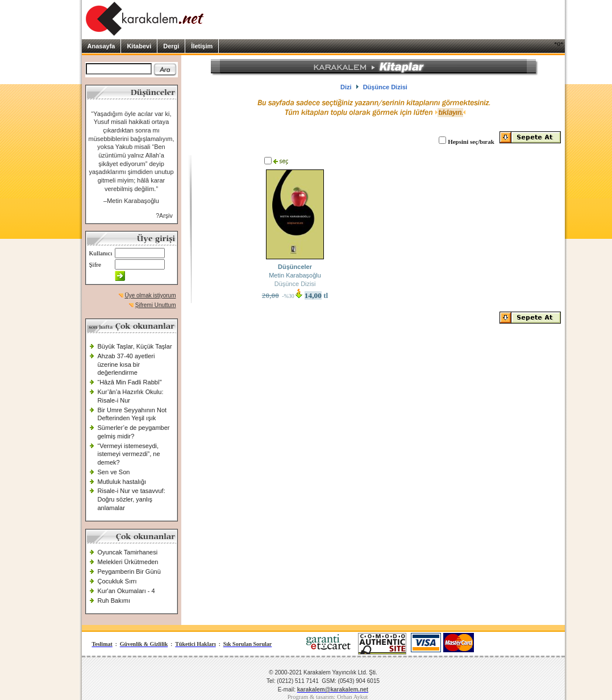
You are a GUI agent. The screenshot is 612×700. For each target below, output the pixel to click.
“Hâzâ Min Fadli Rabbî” (130, 382)
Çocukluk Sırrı (117, 581)
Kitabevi (139, 46)
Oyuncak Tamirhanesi (128, 552)
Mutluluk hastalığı (122, 482)
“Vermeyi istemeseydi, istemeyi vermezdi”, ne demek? (129, 454)
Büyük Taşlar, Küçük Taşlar (135, 346)
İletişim (202, 46)
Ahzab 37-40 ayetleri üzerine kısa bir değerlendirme (126, 364)
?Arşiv (164, 216)
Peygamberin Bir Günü (129, 571)
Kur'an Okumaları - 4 (126, 591)
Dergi (171, 46)
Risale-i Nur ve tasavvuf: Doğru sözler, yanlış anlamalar (132, 499)
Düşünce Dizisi (295, 284)
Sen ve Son (114, 472)
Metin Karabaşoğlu (295, 275)
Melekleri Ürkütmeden (128, 562)
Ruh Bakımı (114, 600)
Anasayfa (101, 46)
